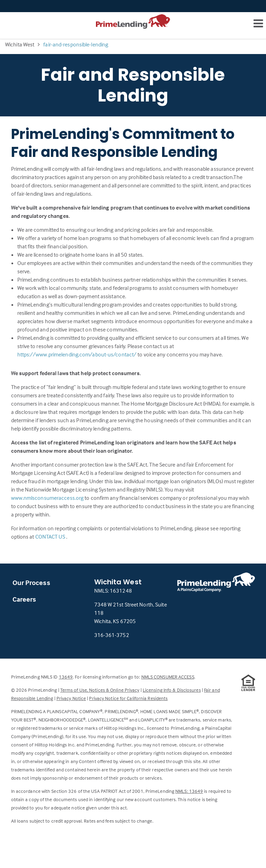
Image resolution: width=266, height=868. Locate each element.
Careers (24, 599)
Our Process (31, 582)
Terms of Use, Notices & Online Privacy (100, 690)
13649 (66, 677)
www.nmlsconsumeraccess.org (48, 498)
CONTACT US (51, 537)
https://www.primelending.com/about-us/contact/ (78, 354)
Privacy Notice (71, 698)
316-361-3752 (112, 635)
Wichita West (20, 44)
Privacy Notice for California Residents (128, 698)
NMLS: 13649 (189, 791)
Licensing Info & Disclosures (172, 690)
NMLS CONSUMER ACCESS (168, 677)
